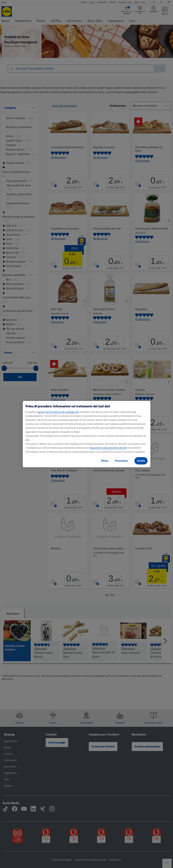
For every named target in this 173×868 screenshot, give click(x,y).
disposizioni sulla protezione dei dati (108, 448)
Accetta (141, 461)
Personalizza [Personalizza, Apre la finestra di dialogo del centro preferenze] (121, 461)
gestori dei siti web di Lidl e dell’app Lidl (58, 412)
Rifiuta (105, 461)
